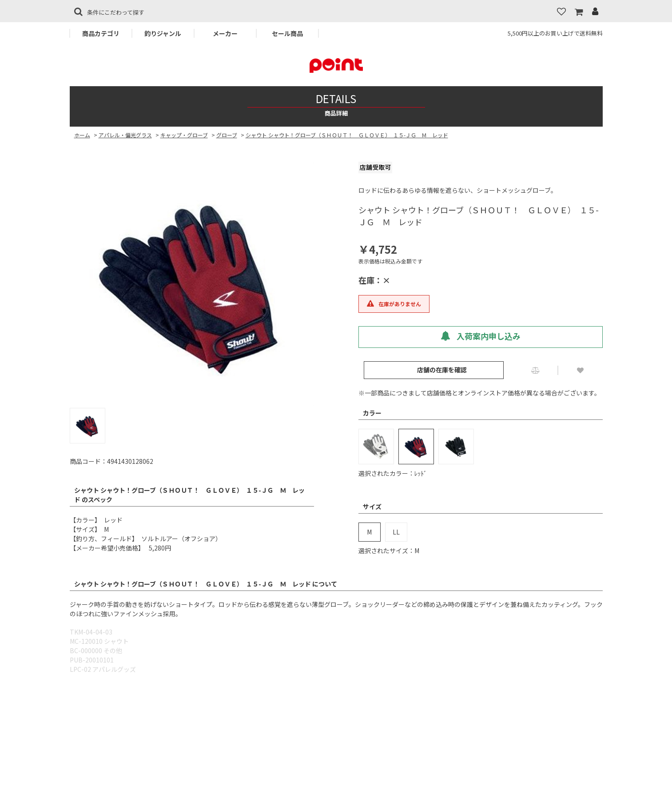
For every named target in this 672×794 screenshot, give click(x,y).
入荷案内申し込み (481, 336)
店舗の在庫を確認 (442, 370)
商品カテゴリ (101, 33)
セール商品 (287, 33)
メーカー (225, 33)
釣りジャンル (163, 33)
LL (396, 532)
